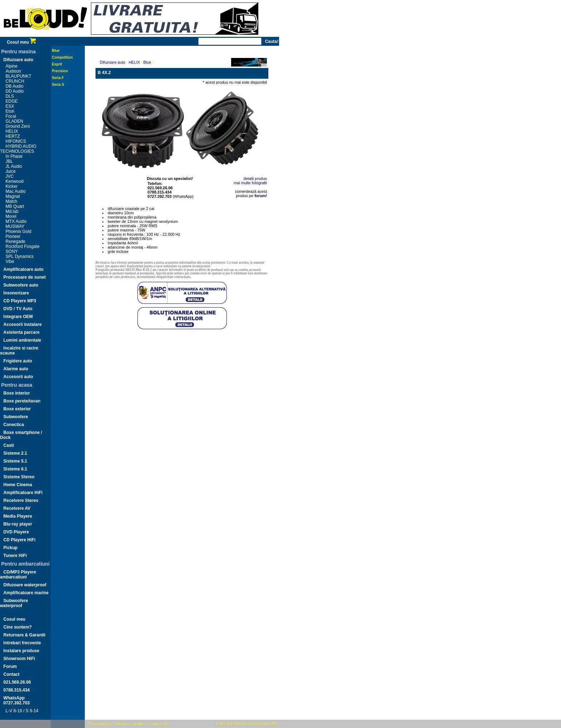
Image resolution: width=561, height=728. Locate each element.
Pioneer (13, 236)
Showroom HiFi (19, 659)
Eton (10, 111)
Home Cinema (18, 485)
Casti (9, 445)
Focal (11, 116)
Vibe (10, 262)
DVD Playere (16, 532)
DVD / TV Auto (18, 309)
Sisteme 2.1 (15, 453)
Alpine (12, 66)
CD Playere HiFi (19, 540)
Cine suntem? (18, 627)
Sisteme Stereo (19, 477)
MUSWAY (15, 226)
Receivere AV (17, 508)
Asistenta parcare (22, 332)
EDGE (12, 101)
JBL (9, 161)
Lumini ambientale (22, 340)
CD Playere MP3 (20, 301)
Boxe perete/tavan (22, 401)
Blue (56, 51)
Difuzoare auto (18, 60)
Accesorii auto (18, 377)
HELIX (12, 131)
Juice (11, 171)
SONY (12, 251)
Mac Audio (16, 191)
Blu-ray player (18, 524)
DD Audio (15, 91)
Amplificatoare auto (24, 269)
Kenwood (15, 181)
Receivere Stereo (21, 500)
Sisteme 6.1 (15, 469)
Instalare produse (21, 651)
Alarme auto (16, 369)
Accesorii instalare (23, 324)
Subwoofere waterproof (14, 603)
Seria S (58, 85)
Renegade (16, 241)
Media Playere (18, 516)
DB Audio (15, 86)
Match (12, 201)
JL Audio (14, 166)
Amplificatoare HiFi (23, 493)
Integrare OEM (18, 317)
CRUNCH (15, 81)
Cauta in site (159, 724)
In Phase (14, 156)
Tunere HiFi (15, 556)
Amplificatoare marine (26, 593)
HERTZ (13, 136)
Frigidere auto (18, 361)
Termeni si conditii (129, 724)
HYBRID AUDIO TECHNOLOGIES (18, 149)
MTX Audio (16, 221)
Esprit (57, 64)
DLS (10, 96)
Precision (60, 71)
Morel (11, 216)
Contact (12, 674)
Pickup (11, 548)
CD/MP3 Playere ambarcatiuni (18, 575)
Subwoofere (16, 417)
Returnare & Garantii (25, 635)
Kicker (12, 186)
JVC (10, 176)
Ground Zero (18, 126)
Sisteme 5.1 (15, 461)
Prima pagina (99, 724)
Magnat (13, 196)
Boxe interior (17, 393)
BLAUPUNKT (19, 76)
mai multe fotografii (250, 183)
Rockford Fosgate (23, 246)
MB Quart (15, 206)
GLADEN (14, 121)
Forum (10, 666)
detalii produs (255, 179)
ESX (10, 106)
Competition (62, 57)
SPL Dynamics (20, 256)
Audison (13, 71)
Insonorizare (16, 293)
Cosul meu (21, 42)
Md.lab (12, 211)
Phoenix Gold (19, 231)
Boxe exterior (17, 409)
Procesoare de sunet (25, 277)
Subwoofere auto (21, 285)
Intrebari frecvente (22, 643)
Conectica (14, 425)
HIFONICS (16, 141)
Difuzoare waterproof (25, 585)
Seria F (58, 78)
